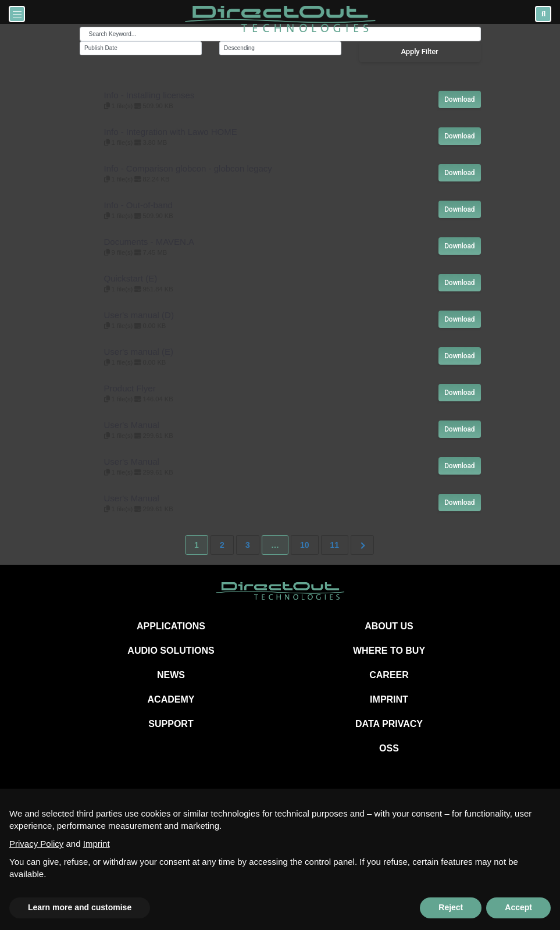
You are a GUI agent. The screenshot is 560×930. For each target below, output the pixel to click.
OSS (389, 748)
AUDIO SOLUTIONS (171, 651)
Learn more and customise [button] (80, 907)
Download (459, 99)
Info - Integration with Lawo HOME (171, 132)
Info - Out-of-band (138, 205)
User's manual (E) (139, 352)
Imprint (97, 844)
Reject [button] (451, 907)
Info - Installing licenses (149, 95)
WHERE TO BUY (389, 651)
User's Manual (132, 425)
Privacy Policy (36, 844)
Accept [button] (518, 907)
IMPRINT (389, 699)
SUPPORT (171, 724)
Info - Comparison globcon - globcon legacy (188, 168)
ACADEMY (171, 699)
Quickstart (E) (131, 278)
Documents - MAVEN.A (149, 242)
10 (305, 545)
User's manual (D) (139, 315)
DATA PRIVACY (389, 724)
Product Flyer (130, 388)
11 (335, 545)
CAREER (389, 675)
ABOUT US (389, 626)
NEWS (171, 675)
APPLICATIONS (171, 626)
